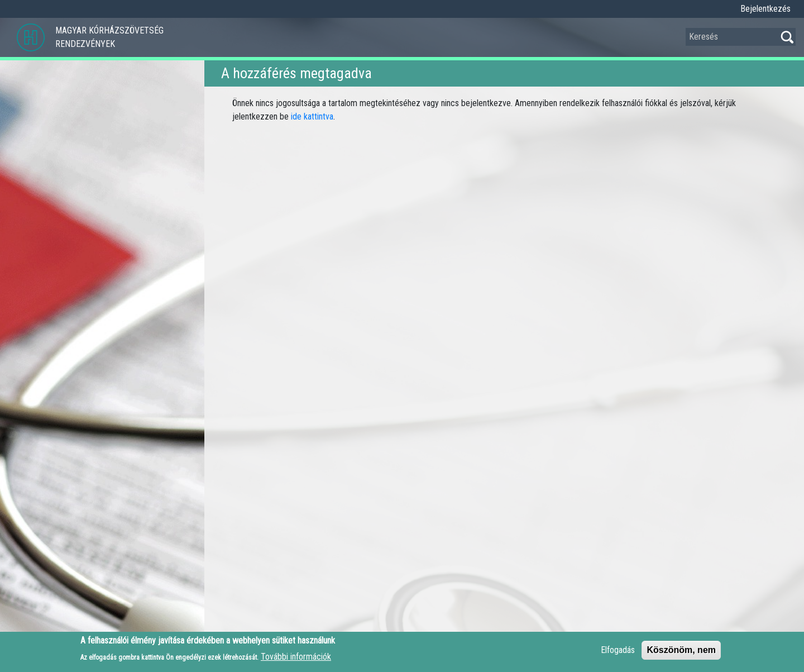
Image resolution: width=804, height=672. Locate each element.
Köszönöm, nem (681, 653)
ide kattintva (312, 116)
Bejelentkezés (765, 9)
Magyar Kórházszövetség (109, 30)
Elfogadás (618, 653)
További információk (296, 659)
